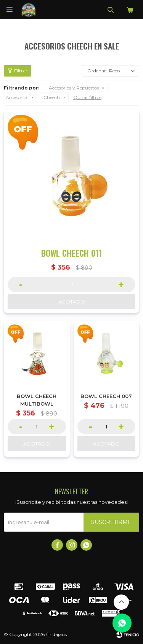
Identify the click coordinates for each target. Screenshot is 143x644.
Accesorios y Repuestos (74, 88)
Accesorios (17, 97)
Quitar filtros (87, 97)
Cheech (52, 97)
